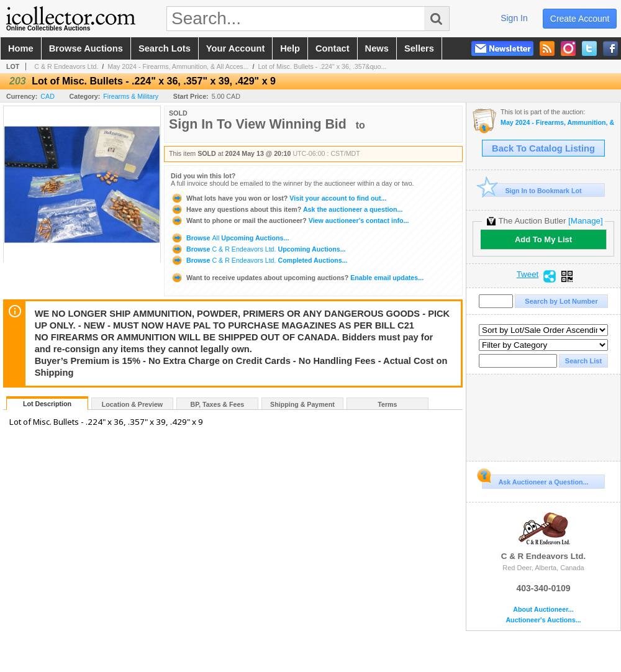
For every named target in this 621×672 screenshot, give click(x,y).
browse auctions (86, 48)
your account (235, 48)
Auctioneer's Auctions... (543, 620)
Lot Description (47, 404)
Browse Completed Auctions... (259, 260)
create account (580, 19)
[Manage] (585, 221)
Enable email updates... (297, 278)
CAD (48, 96)
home (21, 48)
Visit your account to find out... (279, 198)
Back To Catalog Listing (543, 148)
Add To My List (543, 239)
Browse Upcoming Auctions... (230, 238)
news (377, 48)
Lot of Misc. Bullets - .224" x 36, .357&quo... (322, 66)
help (290, 48)
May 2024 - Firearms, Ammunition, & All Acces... (178, 66)
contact (333, 48)
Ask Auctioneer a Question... (535, 480)
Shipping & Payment (302, 404)
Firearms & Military (131, 96)
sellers (419, 48)
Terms (387, 404)
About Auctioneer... (543, 610)
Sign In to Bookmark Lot (532, 190)
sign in (514, 18)
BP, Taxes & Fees (218, 404)
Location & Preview (132, 404)
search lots (165, 48)
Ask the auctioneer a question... (287, 209)
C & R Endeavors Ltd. (66, 66)
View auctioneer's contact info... (290, 220)
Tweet (528, 275)
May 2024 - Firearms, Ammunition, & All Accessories (557, 123)
